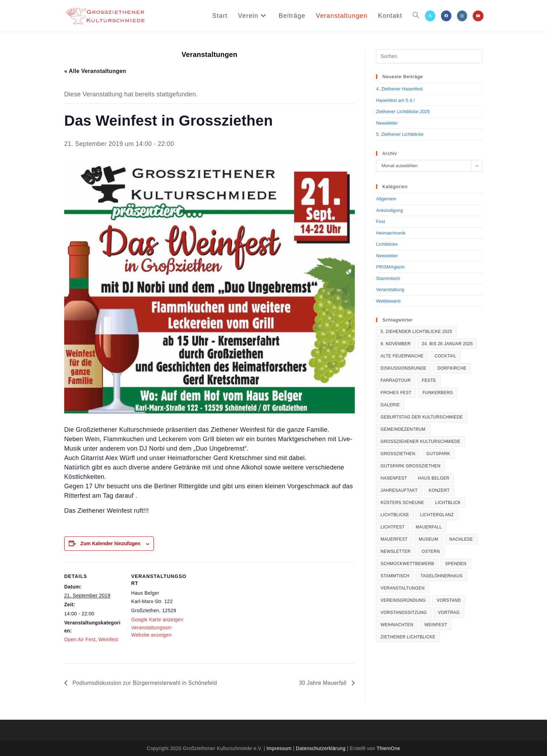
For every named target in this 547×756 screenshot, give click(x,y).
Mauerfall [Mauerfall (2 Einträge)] (429, 527)
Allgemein (386, 199)
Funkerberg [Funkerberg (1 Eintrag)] (438, 393)
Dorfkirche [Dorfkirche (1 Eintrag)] (452, 368)
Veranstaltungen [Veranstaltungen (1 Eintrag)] (403, 588)
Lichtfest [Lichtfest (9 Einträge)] (393, 527)
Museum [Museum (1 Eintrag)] (428, 539)
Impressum (279, 748)
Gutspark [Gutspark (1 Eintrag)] (438, 454)
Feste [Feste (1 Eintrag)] (429, 380)
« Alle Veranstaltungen (95, 71)
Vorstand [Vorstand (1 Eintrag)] (449, 600)
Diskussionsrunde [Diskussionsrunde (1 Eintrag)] (403, 368)
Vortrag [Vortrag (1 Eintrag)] (449, 613)
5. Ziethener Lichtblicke (400, 134)
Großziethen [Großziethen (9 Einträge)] (398, 454)
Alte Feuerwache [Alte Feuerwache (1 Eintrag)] (402, 356)
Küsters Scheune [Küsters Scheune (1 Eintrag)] (402, 503)
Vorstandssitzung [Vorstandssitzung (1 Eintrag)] (404, 613)
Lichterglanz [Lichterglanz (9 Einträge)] (437, 515)
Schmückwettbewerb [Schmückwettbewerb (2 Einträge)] (407, 564)
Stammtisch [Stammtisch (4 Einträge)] (395, 576)
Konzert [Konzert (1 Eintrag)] (439, 490)
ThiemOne (388, 748)
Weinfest (108, 639)
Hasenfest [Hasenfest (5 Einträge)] (394, 478)
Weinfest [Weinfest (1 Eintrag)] (436, 625)
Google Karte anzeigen (157, 620)
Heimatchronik (391, 233)
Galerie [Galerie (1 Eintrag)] (390, 405)
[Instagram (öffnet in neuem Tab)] (462, 16)
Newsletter (387, 123)
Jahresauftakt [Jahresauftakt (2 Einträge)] (399, 490)
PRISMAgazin (390, 267)
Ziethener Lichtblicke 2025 (403, 112)
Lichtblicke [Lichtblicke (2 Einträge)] (395, 515)
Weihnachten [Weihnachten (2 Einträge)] (397, 625)
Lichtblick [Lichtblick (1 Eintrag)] (448, 503)
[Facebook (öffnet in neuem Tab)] (446, 16)
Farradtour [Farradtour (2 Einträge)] (396, 380)
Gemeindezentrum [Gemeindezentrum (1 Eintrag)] (403, 429)
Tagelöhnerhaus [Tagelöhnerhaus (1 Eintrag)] (441, 576)
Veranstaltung (390, 290)
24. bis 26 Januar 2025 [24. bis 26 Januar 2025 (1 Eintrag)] (447, 344)
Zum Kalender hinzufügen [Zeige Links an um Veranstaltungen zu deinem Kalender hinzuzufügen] (110, 543)
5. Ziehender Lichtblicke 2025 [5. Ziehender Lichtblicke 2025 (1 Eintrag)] (416, 332)
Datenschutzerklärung (321, 748)
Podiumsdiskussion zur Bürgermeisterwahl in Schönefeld (145, 683)
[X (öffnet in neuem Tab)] (430, 16)
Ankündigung (389, 210)
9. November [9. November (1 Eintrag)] (396, 344)
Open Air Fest (80, 639)
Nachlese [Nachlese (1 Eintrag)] (461, 539)
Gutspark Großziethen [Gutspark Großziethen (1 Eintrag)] (411, 466)
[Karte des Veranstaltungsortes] (235, 610)
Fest (381, 221)
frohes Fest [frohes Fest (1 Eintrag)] (396, 393)
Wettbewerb (388, 301)
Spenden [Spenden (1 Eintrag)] (456, 564)
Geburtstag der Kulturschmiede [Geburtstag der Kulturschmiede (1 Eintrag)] (422, 417)
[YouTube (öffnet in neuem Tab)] (478, 16)
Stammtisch (388, 278)
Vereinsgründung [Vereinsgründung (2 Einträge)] (403, 600)
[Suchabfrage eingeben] (429, 57)
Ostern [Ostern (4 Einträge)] (431, 551)
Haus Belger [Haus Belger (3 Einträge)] (434, 478)
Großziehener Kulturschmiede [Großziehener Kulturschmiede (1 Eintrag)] (421, 442)
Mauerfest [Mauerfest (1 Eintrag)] (394, 539)
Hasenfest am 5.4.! (395, 100)
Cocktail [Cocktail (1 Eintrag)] (445, 356)
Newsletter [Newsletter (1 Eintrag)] (396, 551)
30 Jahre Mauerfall (323, 683)
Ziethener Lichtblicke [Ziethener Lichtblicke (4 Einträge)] (408, 637)
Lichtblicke (387, 244)
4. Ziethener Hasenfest (399, 89)
